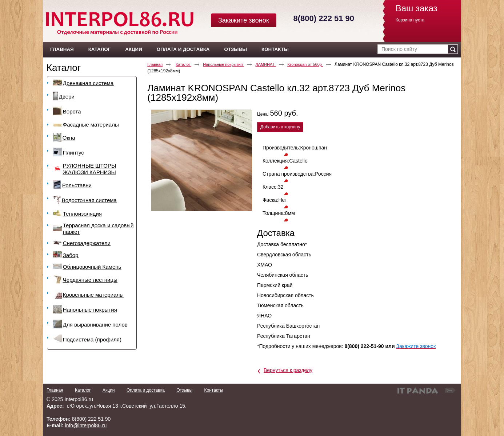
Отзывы (184, 390)
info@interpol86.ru (86, 425)
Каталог (64, 68)
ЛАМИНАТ (265, 64)
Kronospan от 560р (305, 64)
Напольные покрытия (223, 64)
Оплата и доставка (146, 390)
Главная (155, 64)
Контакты (213, 390)
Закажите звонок (244, 20)
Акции (109, 390)
